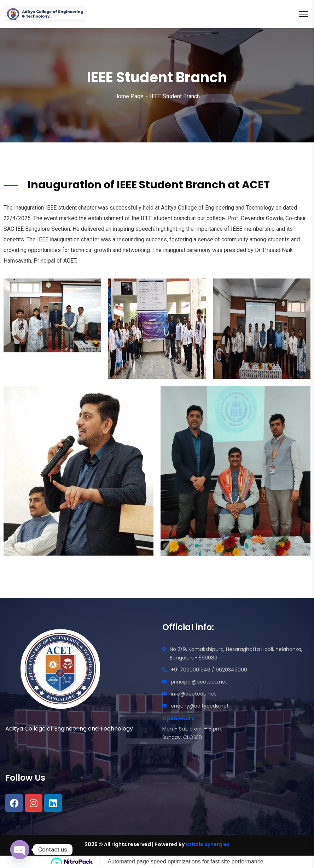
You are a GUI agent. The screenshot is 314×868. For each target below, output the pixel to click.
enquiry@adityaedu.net (200, 706)
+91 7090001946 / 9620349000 (209, 670)
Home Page (129, 96)
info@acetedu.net (193, 694)
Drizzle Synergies (208, 844)
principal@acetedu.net (199, 682)
